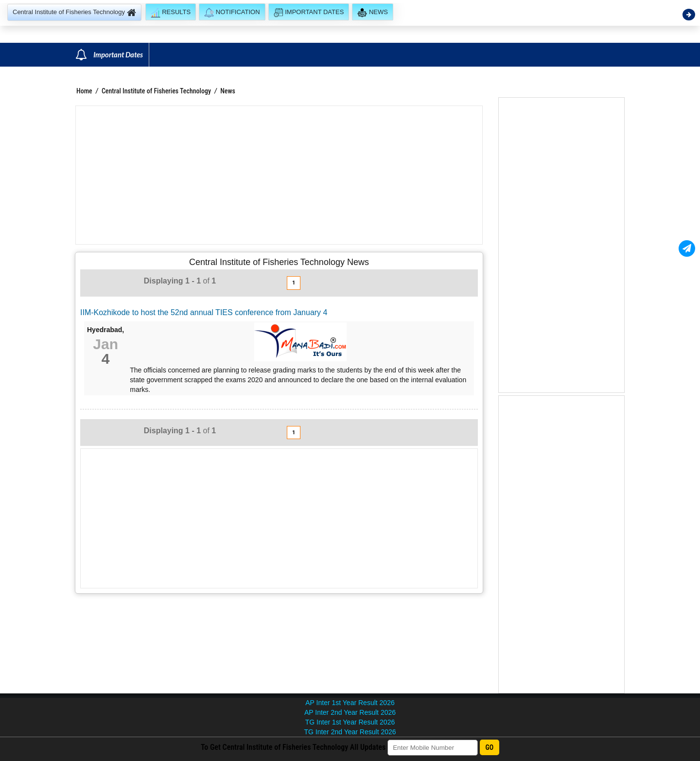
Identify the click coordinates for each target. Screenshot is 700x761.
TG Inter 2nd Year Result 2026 (350, 732)
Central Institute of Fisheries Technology (157, 91)
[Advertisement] (279, 175)
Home (84, 91)
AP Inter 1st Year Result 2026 (350, 703)
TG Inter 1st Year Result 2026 (350, 722)
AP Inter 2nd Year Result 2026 (350, 712)
